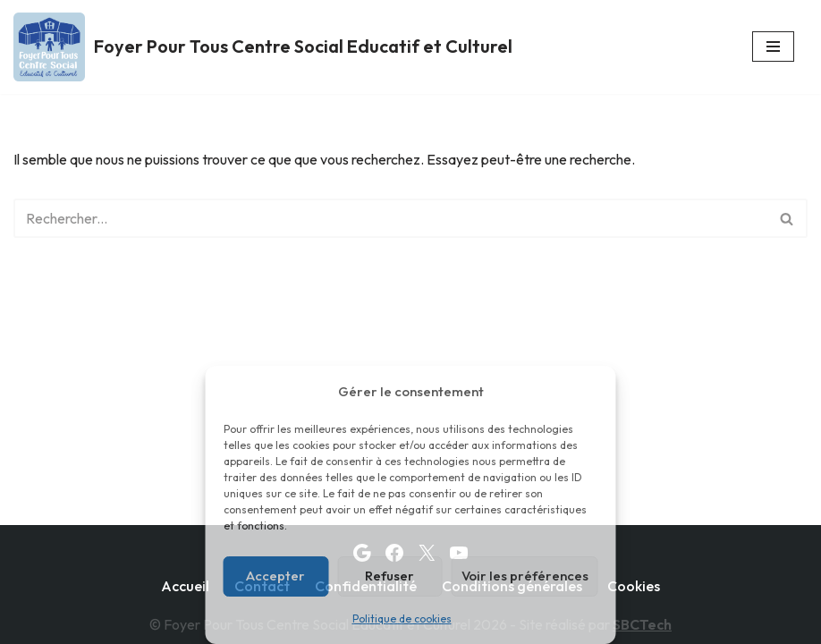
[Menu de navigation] (773, 47)
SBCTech (642, 624)
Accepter (275, 576)
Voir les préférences (525, 576)
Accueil (185, 586)
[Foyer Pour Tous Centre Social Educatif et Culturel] (263, 47)
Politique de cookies (402, 619)
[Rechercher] (390, 218)
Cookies (634, 586)
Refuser (389, 576)
